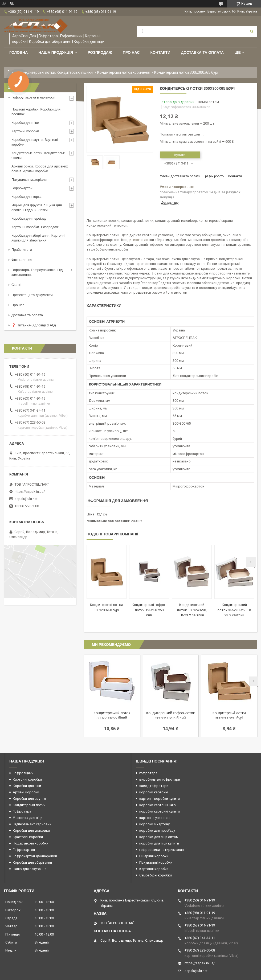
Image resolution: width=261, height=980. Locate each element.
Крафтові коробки (28, 837)
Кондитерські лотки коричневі (124, 72)
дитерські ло (138, 240)
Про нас (131, 52)
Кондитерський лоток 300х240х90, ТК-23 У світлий (192, 610)
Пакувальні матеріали (29, 180)
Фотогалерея (22, 260)
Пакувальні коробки (156, 862)
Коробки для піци (25, 123)
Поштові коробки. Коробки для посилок (36, 112)
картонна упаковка (155, 818)
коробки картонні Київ (158, 805)
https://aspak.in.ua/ (30, 492)
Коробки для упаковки (31, 831)
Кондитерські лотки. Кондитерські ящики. (57, 72)
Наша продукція (56, 52)
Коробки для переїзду (29, 218)
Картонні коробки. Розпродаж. (35, 227)
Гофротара (22, 811)
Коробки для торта (26, 197)
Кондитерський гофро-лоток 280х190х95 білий (170, 715)
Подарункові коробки (31, 843)
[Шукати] (252, 31)
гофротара (148, 773)
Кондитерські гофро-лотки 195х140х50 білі (149, 610)
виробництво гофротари (160, 779)
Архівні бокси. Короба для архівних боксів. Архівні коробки (40, 169)
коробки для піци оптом (159, 837)
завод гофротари (154, 786)
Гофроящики (23, 773)
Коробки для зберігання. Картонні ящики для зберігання (38, 238)
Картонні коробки (25, 131)
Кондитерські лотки (29, 805)
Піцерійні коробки (154, 856)
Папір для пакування (30, 869)
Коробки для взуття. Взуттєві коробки (35, 142)
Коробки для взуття (29, 799)
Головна (19, 52)
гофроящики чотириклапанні (163, 850)
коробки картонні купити (160, 811)
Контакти (160, 52)
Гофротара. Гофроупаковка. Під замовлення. (37, 272)
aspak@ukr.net (26, 499)
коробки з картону (154, 824)
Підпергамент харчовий (32, 824)
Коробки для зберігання (32, 862)
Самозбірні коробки (156, 875)
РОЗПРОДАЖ (100, 52)
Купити (180, 155)
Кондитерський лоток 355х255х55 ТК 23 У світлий (234, 610)
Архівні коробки (26, 792)
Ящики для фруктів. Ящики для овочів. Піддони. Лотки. (37, 208)
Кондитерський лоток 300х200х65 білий (112, 715)
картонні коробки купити (160, 799)
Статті (16, 285)
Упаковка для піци (28, 818)
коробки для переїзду (157, 831)
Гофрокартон (22, 188)
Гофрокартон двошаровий (35, 856)
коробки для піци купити (159, 843)
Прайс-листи (22, 250)
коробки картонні (154, 792)
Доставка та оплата (202, 52)
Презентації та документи (32, 295)
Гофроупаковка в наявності (33, 97)
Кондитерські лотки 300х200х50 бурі (229, 715)
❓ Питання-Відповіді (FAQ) (34, 325)
